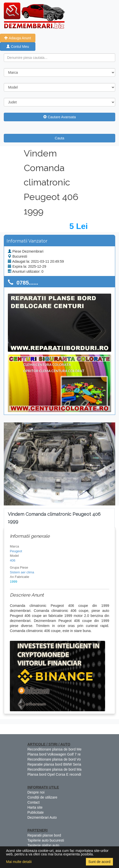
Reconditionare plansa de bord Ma (55, 769)
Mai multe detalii (19, 862)
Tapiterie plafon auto (43, 845)
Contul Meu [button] (18, 47)
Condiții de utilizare (42, 797)
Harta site (35, 807)
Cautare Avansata (59, 117)
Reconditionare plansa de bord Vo (54, 759)
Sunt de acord (99, 862)
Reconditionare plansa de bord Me (55, 749)
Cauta (59, 138)
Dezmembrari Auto (42, 817)
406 (13, 560)
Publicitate (36, 812)
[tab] (59, 518)
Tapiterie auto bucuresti (46, 840)
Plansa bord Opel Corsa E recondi (54, 774)
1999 (14, 582)
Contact (34, 802)
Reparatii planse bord (44, 835)
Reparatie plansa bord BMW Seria (54, 764)
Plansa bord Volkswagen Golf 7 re (54, 754)
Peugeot (16, 551)
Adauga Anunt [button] (18, 38)
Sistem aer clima (22, 572)
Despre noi (36, 792)
